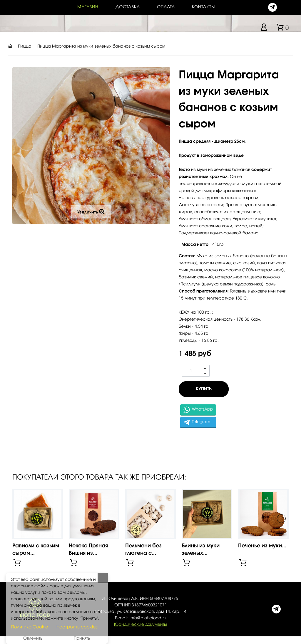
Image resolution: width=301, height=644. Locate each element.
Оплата (166, 7)
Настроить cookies (77, 627)
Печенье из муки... (262, 546)
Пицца (25, 46)
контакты (203, 7)
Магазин (88, 7)
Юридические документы (141, 625)
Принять (82, 638)
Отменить (33, 638)
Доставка (128, 7)
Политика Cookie (30, 627)
